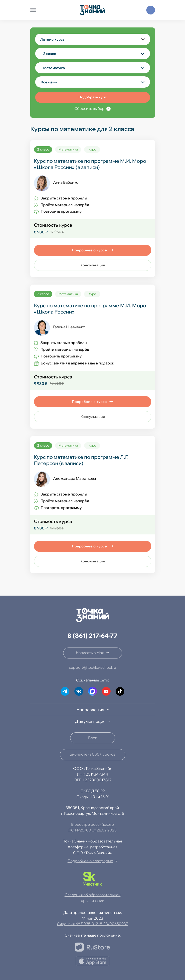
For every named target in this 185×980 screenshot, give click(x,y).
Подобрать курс (93, 97)
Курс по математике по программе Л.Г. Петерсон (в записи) (81, 460)
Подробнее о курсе (89, 250)
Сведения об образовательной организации (93, 898)
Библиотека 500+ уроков (92, 754)
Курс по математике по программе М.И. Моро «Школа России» (90, 309)
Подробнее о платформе (90, 861)
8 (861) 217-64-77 (92, 636)
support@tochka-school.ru (92, 667)
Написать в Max (90, 653)
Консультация (93, 265)
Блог (92, 738)
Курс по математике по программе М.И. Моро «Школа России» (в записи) (90, 164)
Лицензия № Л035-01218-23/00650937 (92, 924)
